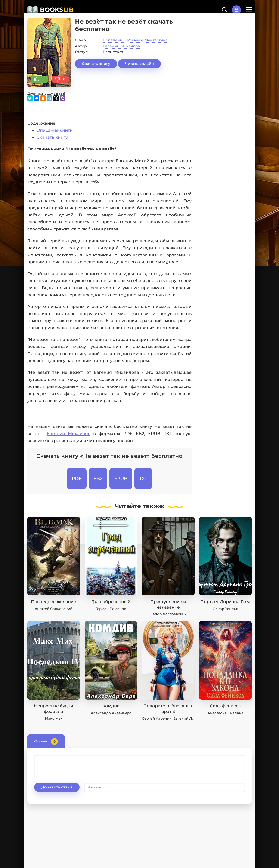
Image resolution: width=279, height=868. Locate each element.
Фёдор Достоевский (168, 614)
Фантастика (156, 40)
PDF (77, 478)
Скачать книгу (96, 64)
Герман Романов (111, 609)
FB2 (98, 478)
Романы (135, 40)
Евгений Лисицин (189, 718)
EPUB (121, 478)
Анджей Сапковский (54, 609)
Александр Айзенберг (111, 713)
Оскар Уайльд (225, 609)
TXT (143, 478)
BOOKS (57, 10)
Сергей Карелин (157, 718)
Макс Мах (54, 718)
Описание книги (55, 130)
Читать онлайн (139, 64)
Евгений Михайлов (121, 46)
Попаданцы (114, 40)
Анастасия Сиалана (225, 713)
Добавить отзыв (57, 787)
